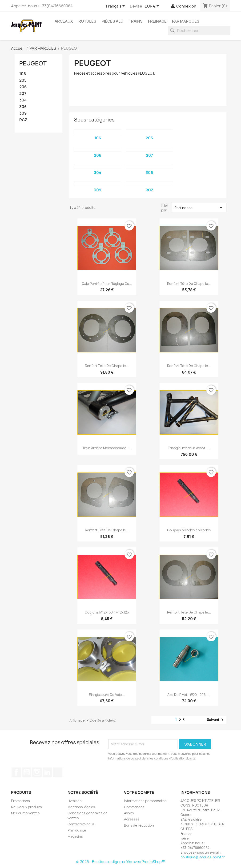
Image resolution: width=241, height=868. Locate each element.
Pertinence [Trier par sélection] (199, 208)
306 (23, 107)
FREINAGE (157, 21)
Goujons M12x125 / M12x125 (189, 530)
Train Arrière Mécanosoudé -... (107, 448)
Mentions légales (81, 807)
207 (23, 94)
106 (23, 74)
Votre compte (139, 792)
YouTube (27, 772)
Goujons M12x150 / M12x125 (107, 612)
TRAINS (136, 21)
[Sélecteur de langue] (116, 6)
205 (23, 80)
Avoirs (129, 813)
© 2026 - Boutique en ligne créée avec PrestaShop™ (121, 862)
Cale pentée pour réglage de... (107, 284)
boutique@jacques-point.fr (203, 857)
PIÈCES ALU (112, 21)
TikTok (58, 772)
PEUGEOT (33, 63)
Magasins (75, 836)
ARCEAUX (64, 21)
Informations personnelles (145, 801)
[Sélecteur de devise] (153, 6)
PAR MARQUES (186, 21)
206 (23, 87)
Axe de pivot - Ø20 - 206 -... (189, 695)
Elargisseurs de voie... (107, 695)
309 (23, 113)
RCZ (23, 120)
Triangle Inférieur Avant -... (189, 448)
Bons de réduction (139, 825)
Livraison (75, 801)
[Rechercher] (199, 31)
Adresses (132, 819)
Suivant (216, 720)
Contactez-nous (81, 824)
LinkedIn (47, 772)
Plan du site (77, 830)
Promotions (20, 801)
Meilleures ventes (25, 813)
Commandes (134, 807)
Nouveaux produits (26, 807)
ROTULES (87, 21)
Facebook (16, 772)
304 (23, 100)
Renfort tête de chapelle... (189, 284)
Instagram (37, 772)
